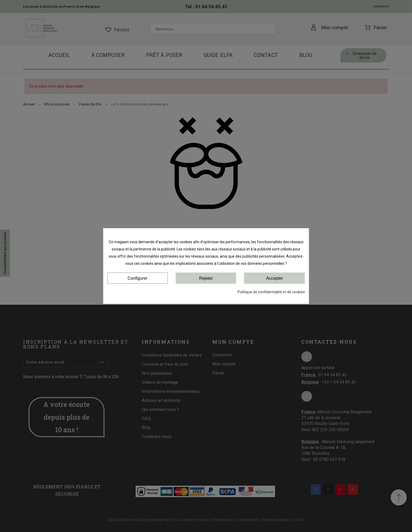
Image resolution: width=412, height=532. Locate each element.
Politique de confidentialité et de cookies (271, 292)
